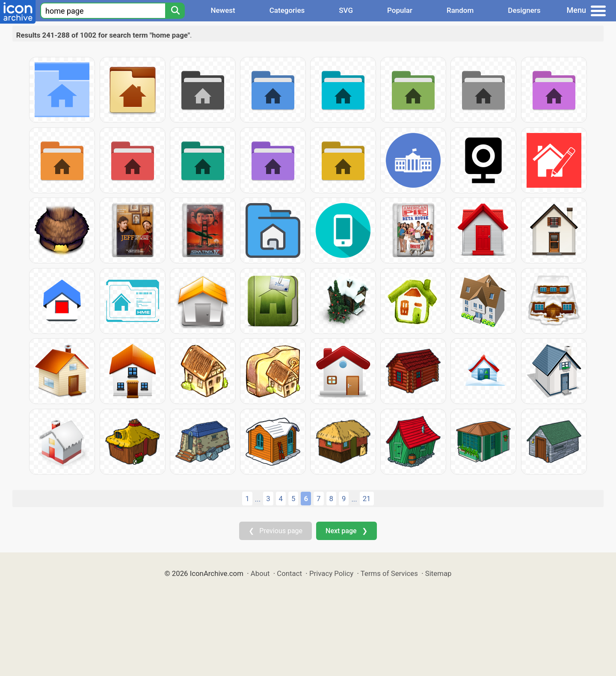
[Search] (175, 11)
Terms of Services (389, 573)
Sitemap (438, 573)
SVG (346, 10)
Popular (400, 10)
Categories (287, 10)
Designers (524, 10)
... (258, 499)
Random (460, 10)
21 (367, 499)
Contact (289, 573)
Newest (223, 10)
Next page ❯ (346, 531)
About (260, 573)
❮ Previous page (275, 531)
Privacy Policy (331, 573)
